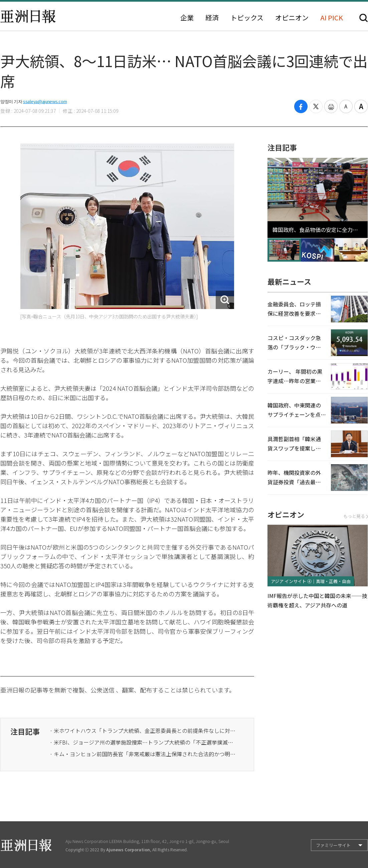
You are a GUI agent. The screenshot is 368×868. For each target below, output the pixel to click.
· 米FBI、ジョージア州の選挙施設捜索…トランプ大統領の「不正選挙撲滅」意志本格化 (143, 742)
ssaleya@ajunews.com (45, 101)
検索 (363, 18)
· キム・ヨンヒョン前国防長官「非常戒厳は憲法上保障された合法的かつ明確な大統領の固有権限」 (143, 754)
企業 (187, 18)
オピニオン (292, 18)
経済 (212, 18)
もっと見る (355, 516)
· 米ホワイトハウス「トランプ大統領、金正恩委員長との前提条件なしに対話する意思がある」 (143, 731)
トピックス (247, 18)
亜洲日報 (28, 16)
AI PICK (332, 18)
